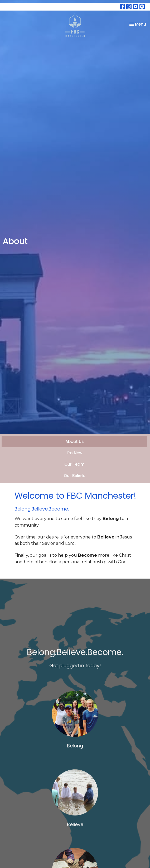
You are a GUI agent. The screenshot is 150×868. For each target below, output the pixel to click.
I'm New (74, 453)
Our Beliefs (75, 476)
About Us (75, 442)
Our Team (74, 464)
